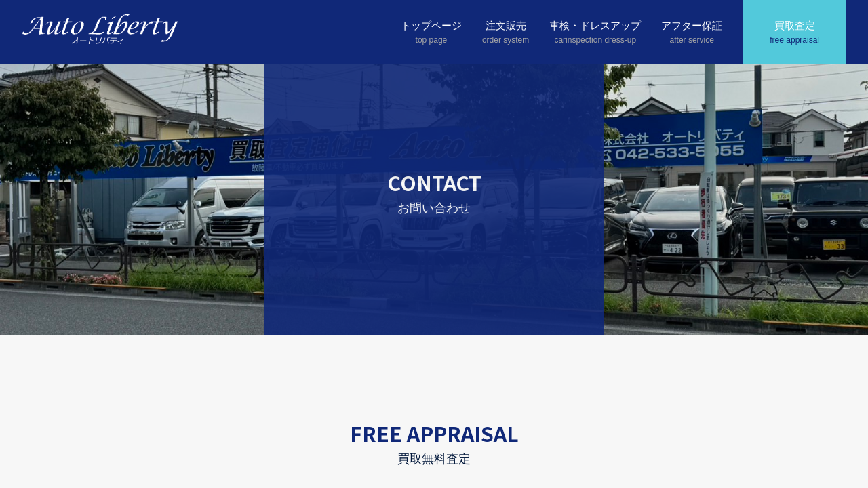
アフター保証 (692, 33)
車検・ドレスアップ (595, 33)
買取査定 (794, 33)
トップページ (431, 33)
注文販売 (506, 33)
